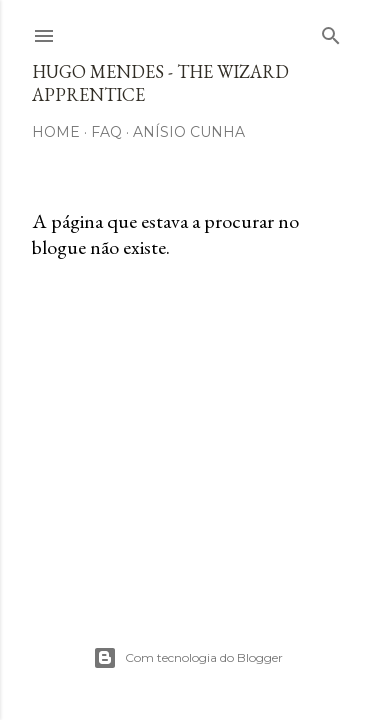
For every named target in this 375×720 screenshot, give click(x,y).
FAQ (106, 132)
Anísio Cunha (189, 132)
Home (56, 132)
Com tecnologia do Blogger (188, 658)
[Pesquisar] (331, 31)
